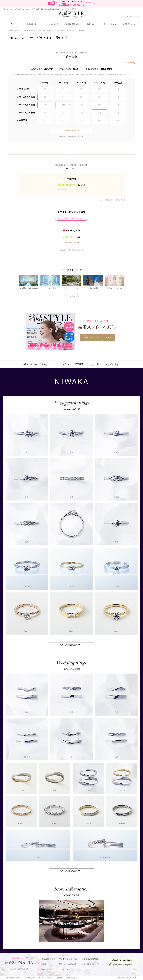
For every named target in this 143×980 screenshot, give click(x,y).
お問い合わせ (71, 978)
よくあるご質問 (65, 969)
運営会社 (60, 978)
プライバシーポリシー (46, 978)
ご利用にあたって (29, 978)
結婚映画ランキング (90, 964)
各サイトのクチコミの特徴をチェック (71, 218)
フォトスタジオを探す (68, 959)
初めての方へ (47, 969)
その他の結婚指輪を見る (71, 871)
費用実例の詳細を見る (71, 131)
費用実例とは (128, 63)
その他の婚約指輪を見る (71, 645)
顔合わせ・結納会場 (67, 964)
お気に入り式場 (133, 17)
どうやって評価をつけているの (110, 200)
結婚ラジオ (47, 964)
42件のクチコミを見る (71, 243)
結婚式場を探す (49, 959)
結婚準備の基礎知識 (90, 959)
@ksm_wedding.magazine (122, 965)
